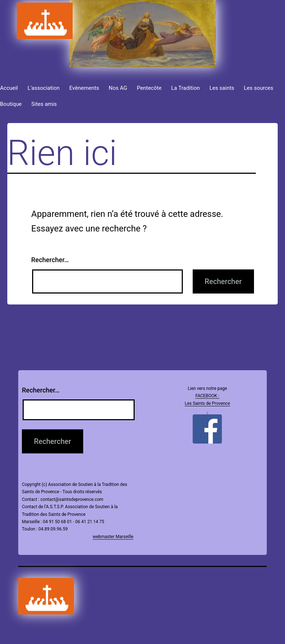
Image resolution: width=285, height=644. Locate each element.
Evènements (84, 88)
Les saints (222, 88)
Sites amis (44, 104)
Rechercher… (50, 260)
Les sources (259, 88)
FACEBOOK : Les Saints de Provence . (207, 403)
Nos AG (118, 88)
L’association (43, 88)
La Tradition (186, 88)
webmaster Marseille (113, 537)
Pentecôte (149, 88)
